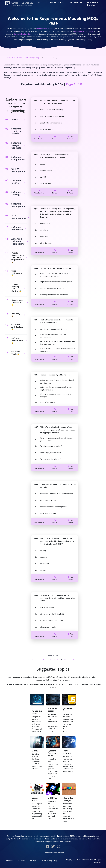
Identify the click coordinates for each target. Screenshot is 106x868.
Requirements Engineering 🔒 (18, 302)
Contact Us (21, 860)
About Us (10, 860)
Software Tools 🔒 (16, 353)
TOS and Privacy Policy (48, 860)
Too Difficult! (70, 138)
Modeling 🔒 (16, 315)
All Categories (18, 58)
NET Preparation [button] (76, 2)
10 (65, 660)
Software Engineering (32, 58)
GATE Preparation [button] (57, 2)
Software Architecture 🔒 (17, 327)
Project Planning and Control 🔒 (16, 288)
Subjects (41, 2)
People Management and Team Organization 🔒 (18, 257)
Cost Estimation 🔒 (17, 273)
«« (28, 660)
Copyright (32, 860)
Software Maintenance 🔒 (17, 340)
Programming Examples (93, 4)
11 (70, 660)
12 (74, 660)
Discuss (55, 138)
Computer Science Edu (19, 4)
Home (9, 58)
